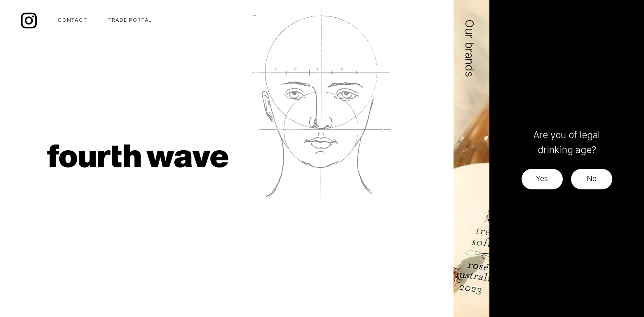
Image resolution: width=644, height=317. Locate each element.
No (592, 178)
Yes (542, 178)
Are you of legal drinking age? (567, 142)
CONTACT (73, 20)
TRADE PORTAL (130, 20)
